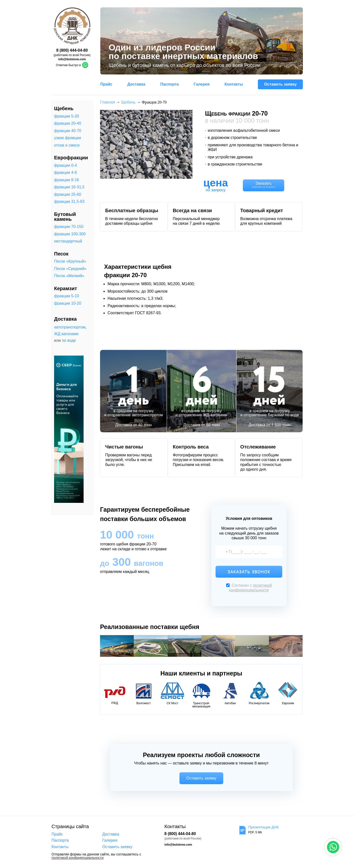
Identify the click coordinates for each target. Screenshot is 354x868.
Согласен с (249, 588)
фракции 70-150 (69, 227)
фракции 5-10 (66, 296)
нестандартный (68, 241)
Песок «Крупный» (70, 261)
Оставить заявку (280, 84)
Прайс (106, 84)
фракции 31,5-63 (69, 202)
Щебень (64, 108)
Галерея (202, 84)
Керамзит (66, 288)
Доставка (136, 84)
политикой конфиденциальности (78, 858)
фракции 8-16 (66, 180)
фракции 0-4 (66, 165)
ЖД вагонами (66, 334)
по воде (69, 340)
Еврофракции (71, 158)
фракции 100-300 (70, 234)
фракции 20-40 (68, 123)
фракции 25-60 (68, 195)
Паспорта (170, 84)
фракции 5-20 (66, 116)
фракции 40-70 (68, 131)
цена (216, 183)
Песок (61, 254)
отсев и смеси (67, 145)
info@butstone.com (72, 59)
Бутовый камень (65, 217)
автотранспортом (70, 327)
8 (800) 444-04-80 (72, 50)
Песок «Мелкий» (69, 276)
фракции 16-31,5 (69, 187)
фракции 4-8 (66, 173)
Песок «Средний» (70, 269)
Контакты (234, 84)
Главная (108, 102)
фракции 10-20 (68, 303)
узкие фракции (68, 138)
